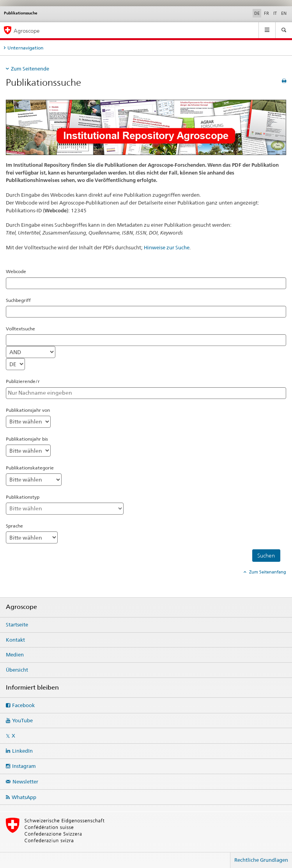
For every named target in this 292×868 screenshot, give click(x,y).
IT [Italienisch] (275, 13)
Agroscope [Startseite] (27, 31)
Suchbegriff (18, 300)
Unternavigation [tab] (25, 48)
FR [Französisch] (266, 13)
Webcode (16, 271)
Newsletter (25, 782)
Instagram (24, 766)
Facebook (23, 705)
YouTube (22, 720)
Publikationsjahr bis (27, 439)
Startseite (17, 625)
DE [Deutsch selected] (257, 13)
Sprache (14, 526)
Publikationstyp (23, 497)
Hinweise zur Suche (167, 247)
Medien (15, 655)
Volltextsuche (20, 329)
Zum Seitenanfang (267, 572)
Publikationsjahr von (28, 410)
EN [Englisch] (284, 13)
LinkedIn (22, 751)
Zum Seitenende (30, 69)
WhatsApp (24, 797)
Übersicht (17, 670)
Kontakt (15, 640)
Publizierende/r (23, 381)
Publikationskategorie (30, 468)
